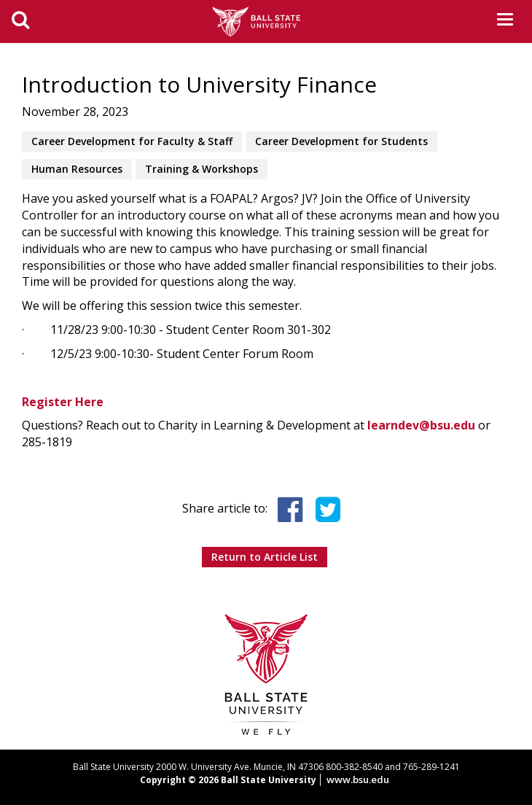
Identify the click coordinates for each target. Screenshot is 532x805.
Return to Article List (265, 557)
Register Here (63, 402)
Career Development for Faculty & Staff (132, 141)
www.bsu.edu (358, 779)
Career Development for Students (341, 141)
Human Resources (77, 169)
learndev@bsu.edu (421, 425)
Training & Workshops (202, 169)
